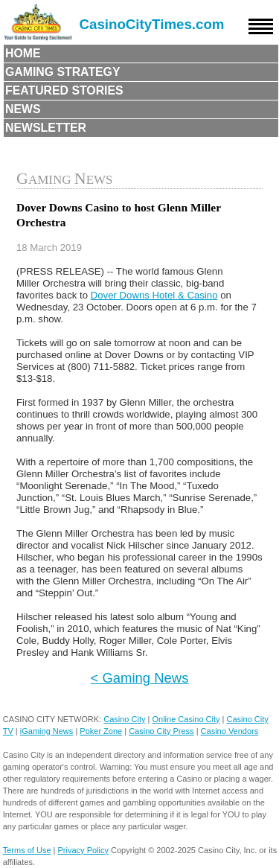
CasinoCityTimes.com (152, 24)
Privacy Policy (83, 850)
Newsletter (46, 128)
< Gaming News (140, 678)
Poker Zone (101, 731)
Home (23, 53)
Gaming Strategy (62, 72)
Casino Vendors (230, 731)
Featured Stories (64, 90)
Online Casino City (186, 719)
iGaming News (47, 731)
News (23, 109)
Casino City (124, 719)
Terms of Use (27, 850)
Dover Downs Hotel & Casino (154, 295)
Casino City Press (161, 731)
